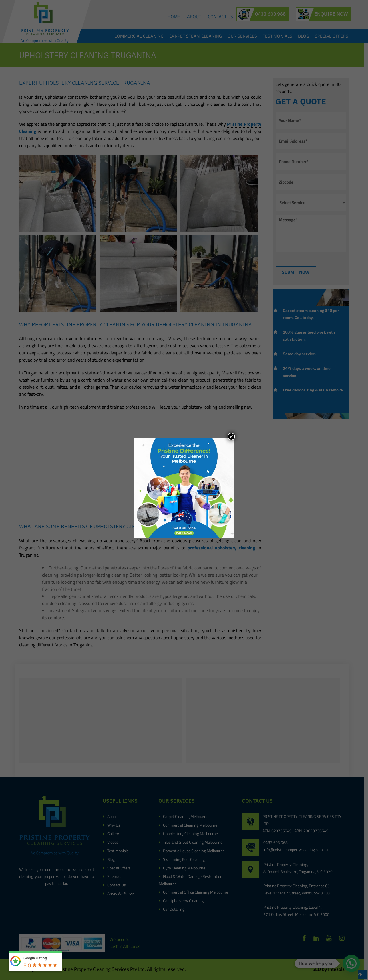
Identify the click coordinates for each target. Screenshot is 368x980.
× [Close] (231, 437)
